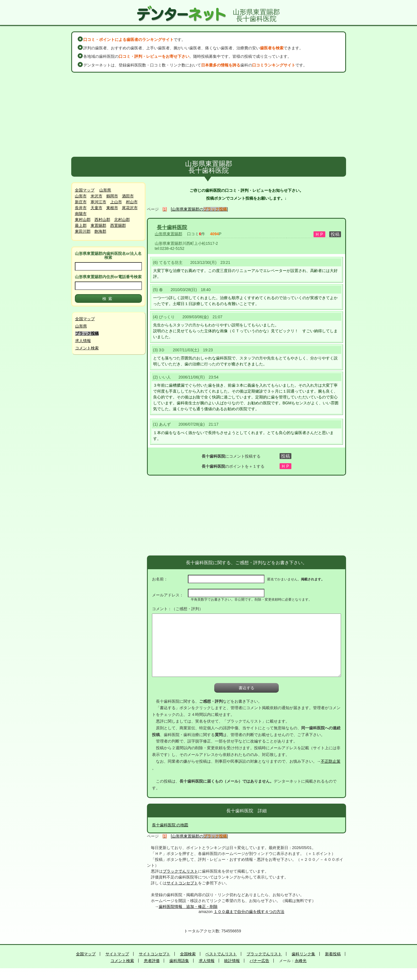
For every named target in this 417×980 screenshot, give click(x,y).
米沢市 (96, 196)
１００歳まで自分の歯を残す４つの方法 (249, 912)
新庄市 (81, 202)
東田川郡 (83, 231)
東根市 (112, 208)
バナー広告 (259, 961)
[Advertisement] (209, 115)
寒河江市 (98, 202)
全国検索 (188, 954)
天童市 (96, 208)
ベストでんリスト (221, 954)
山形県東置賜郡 (169, 234)
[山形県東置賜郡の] (199, 209)
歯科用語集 (179, 961)
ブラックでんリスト (180, 871)
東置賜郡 (98, 225)
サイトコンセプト (182, 883)
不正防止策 (331, 761)
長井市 (81, 208)
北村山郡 (122, 220)
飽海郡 (100, 231)
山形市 (81, 196)
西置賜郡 (118, 225)
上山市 (116, 202)
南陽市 (81, 214)
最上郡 (81, 225)
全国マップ (85, 190)
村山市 (132, 202)
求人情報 (83, 341)
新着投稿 (333, 954)
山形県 (105, 190)
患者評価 (152, 961)
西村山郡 (102, 220)
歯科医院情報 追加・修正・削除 (188, 907)
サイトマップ (117, 954)
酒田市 (128, 196)
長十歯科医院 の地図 (170, 825)
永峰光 (301, 961)
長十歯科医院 (172, 227)
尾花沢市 (130, 208)
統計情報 (232, 961)
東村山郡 (83, 220)
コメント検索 (87, 348)
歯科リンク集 (303, 954)
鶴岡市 (112, 196)
